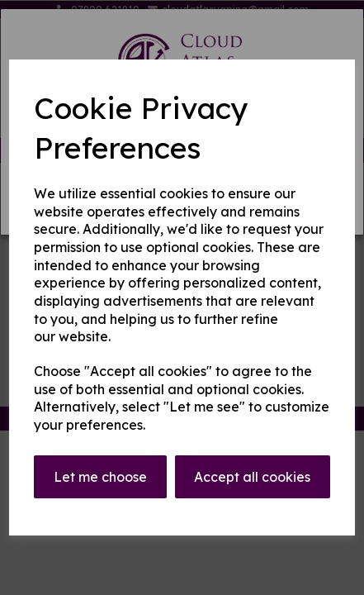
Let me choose (100, 477)
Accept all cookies (252, 477)
